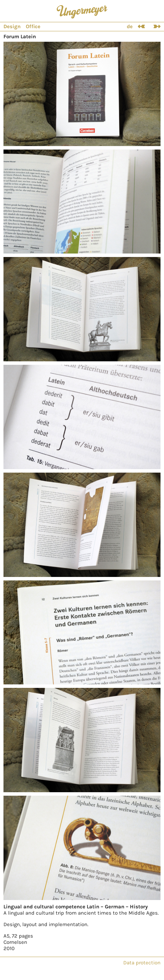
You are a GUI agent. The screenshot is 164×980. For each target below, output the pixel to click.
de (130, 26)
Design (12, 26)
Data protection (142, 963)
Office (33, 26)
